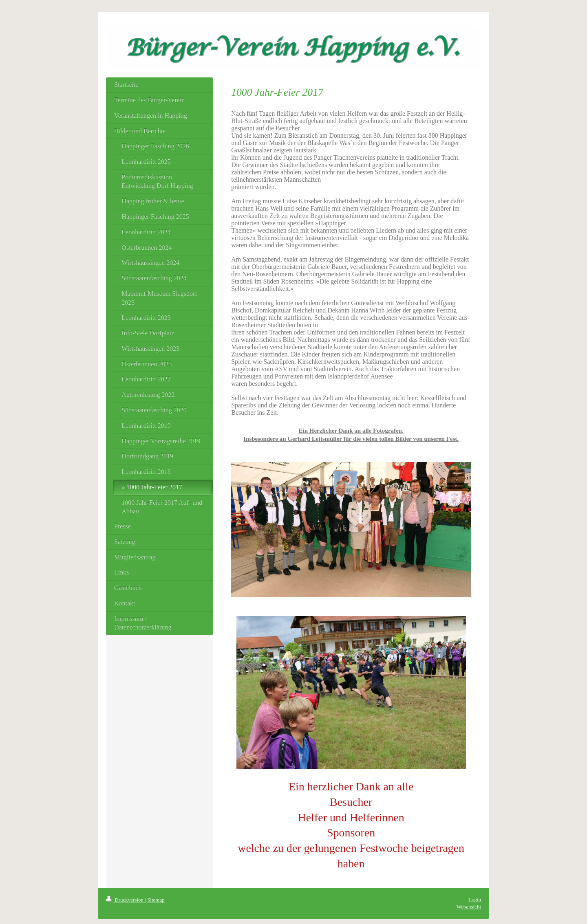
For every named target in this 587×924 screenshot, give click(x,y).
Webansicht (469, 907)
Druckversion (125, 900)
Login (475, 899)
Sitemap (156, 900)
